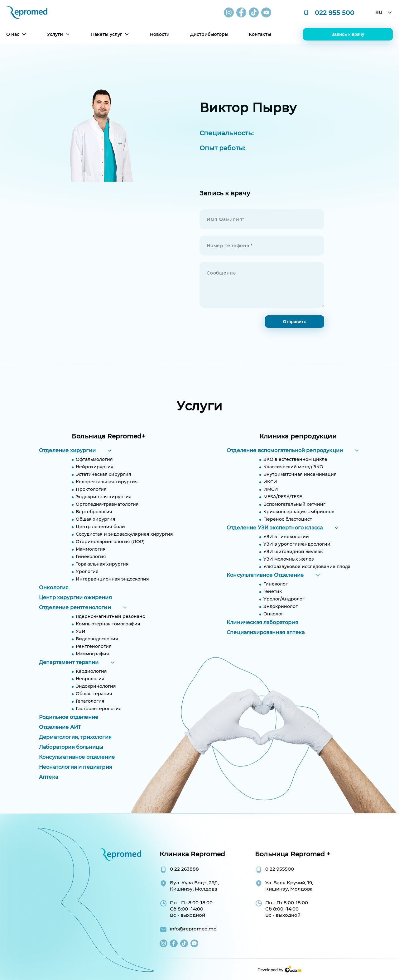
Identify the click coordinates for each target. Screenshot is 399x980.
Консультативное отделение (77, 766)
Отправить (294, 322)
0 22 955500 (280, 869)
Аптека (48, 786)
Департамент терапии (69, 671)
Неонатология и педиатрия (76, 776)
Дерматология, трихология (75, 746)
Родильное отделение (69, 726)
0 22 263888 (184, 869)
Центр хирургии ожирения (75, 607)
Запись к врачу (348, 34)
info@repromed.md (193, 929)
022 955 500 (335, 12)
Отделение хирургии (67, 459)
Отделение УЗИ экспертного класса (275, 537)
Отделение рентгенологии (75, 617)
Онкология (54, 597)
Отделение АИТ (60, 736)
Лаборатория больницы (71, 756)
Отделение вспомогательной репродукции (285, 459)
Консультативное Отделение (265, 584)
